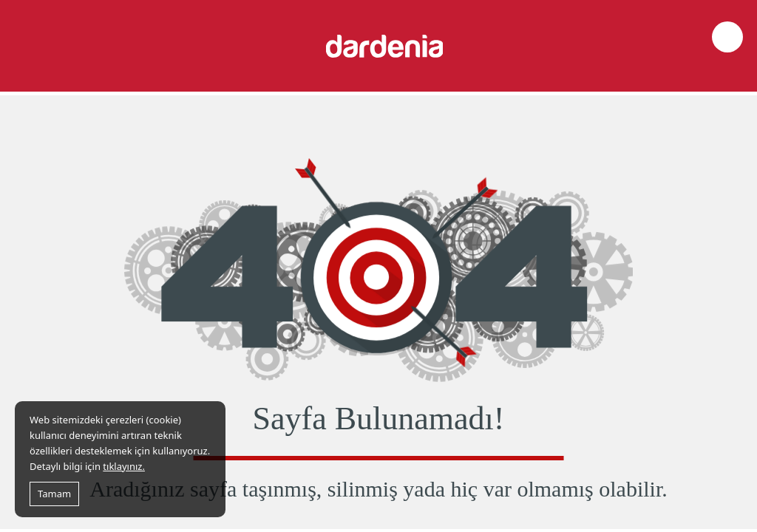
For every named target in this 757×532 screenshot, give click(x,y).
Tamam (54, 494)
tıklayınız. (124, 466)
